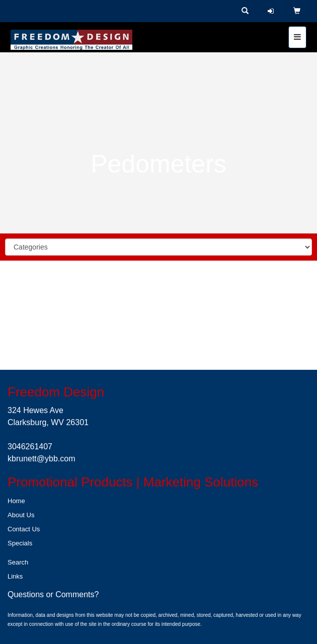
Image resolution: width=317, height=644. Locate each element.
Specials (20, 543)
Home (16, 501)
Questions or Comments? (53, 594)
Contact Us (24, 529)
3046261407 (30, 447)
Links (15, 576)
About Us (21, 515)
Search (18, 562)
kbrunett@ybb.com (42, 459)
